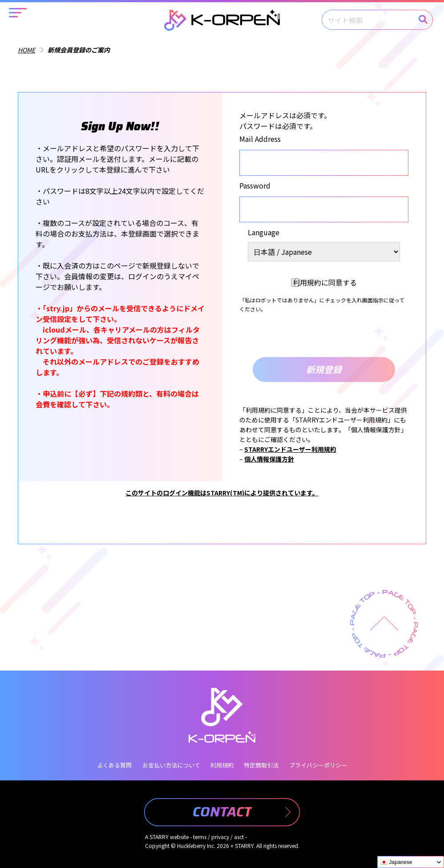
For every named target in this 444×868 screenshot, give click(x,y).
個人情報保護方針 (269, 459)
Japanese (396, 862)
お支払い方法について (171, 765)
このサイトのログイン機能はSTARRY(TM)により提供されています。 (222, 493)
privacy (220, 837)
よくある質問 (114, 765)
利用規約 (222, 765)
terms (200, 837)
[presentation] (324, 335)
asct (239, 837)
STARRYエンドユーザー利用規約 (290, 449)
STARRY (159, 837)
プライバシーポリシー (318, 765)
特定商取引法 (261, 765)
